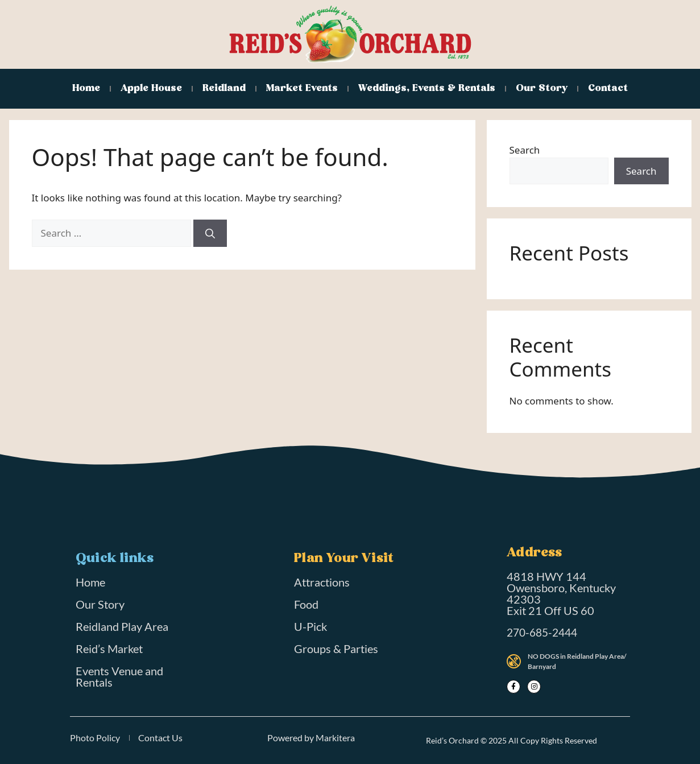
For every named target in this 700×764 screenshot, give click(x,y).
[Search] (210, 233)
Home (86, 88)
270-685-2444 (542, 632)
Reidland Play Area (122, 626)
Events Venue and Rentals (119, 676)
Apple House (151, 88)
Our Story (542, 88)
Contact (608, 88)
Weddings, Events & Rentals (427, 88)
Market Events (302, 88)
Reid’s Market (109, 649)
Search (525, 150)
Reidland (224, 88)
